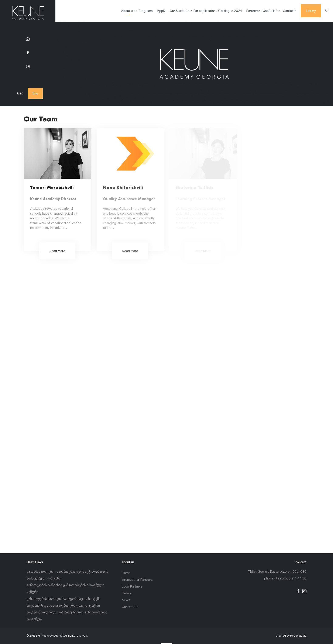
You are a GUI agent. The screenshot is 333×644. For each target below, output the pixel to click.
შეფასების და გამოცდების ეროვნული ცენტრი (63, 606)
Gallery (127, 593)
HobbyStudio (298, 636)
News (126, 600)
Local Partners (132, 586)
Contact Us (130, 607)
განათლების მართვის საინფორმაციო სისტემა (63, 599)
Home (126, 573)
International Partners (137, 580)
